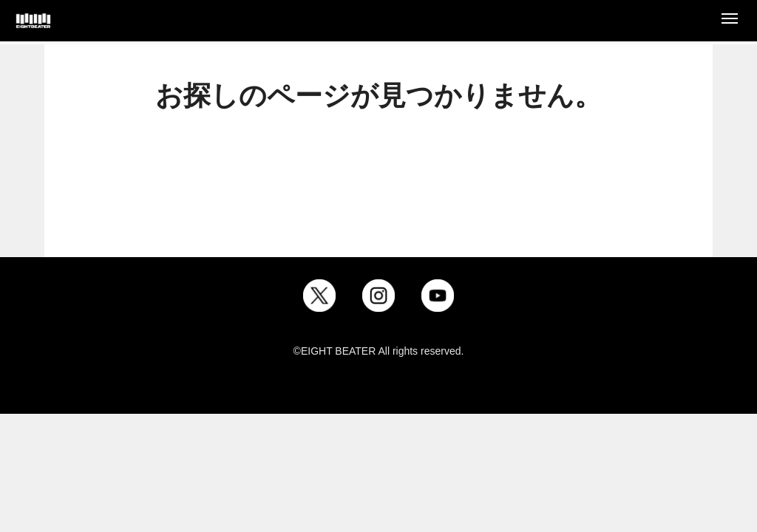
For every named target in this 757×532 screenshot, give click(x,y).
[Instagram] (378, 296)
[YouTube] (438, 296)
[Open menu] (730, 21)
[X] (319, 296)
